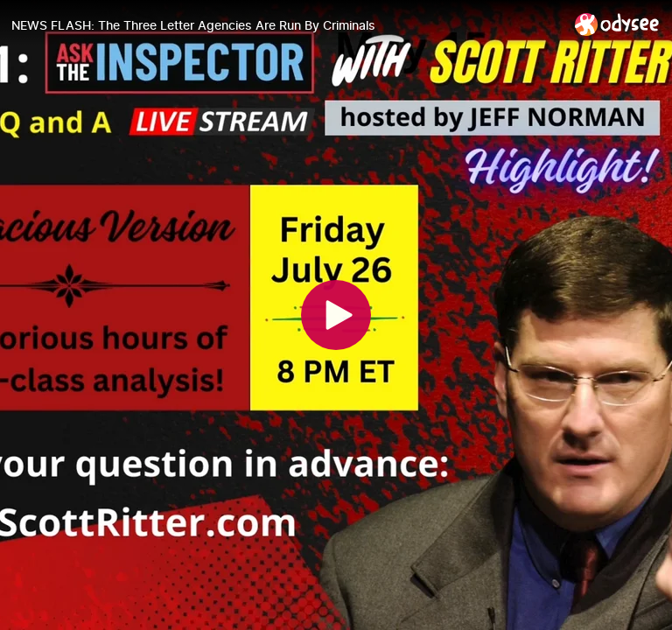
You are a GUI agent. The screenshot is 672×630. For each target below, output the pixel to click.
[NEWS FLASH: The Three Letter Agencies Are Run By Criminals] (286, 25)
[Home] (617, 24)
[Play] (336, 315)
